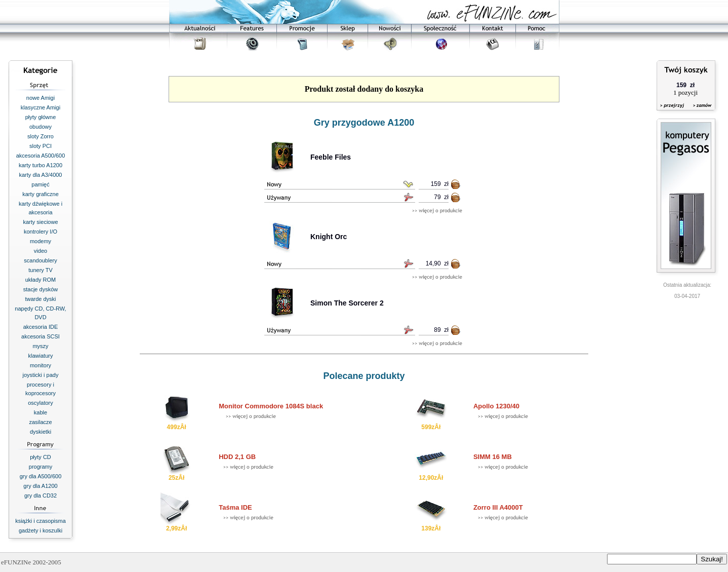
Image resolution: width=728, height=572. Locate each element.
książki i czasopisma (41, 521)
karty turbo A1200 (41, 165)
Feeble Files (331, 157)
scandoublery (40, 260)
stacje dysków (41, 289)
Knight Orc (329, 237)
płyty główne (41, 117)
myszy (40, 346)
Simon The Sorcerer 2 (347, 303)
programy (41, 467)
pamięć (40, 184)
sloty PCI (41, 146)
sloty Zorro (41, 136)
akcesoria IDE (41, 327)
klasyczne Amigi (41, 107)
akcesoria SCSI (41, 336)
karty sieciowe (40, 222)
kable (41, 412)
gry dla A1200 (40, 486)
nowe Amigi (41, 98)
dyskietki (41, 432)
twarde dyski (40, 299)
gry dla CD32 (41, 495)
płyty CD (41, 457)
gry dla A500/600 (41, 476)
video (41, 251)
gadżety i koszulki (41, 530)
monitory (41, 365)
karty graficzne (41, 194)
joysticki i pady (41, 375)
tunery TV (41, 270)
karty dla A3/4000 (40, 175)
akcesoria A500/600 (41, 156)
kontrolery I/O (41, 232)
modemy (41, 241)
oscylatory (41, 403)
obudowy (41, 127)
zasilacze (40, 422)
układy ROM (41, 280)
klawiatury (41, 356)
